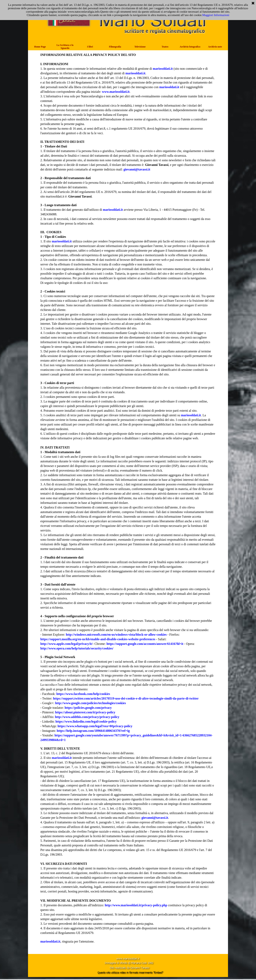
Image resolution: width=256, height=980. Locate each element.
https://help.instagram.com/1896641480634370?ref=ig (93, 731)
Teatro (165, 47)
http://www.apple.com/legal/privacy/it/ (66, 644)
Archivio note (215, 47)
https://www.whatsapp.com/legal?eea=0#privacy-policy (95, 726)
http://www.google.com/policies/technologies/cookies (91, 703)
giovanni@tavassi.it (137, 169)
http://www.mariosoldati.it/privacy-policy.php (136, 905)
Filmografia (115, 47)
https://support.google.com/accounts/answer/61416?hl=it (145, 644)
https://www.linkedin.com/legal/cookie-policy (86, 721)
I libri (90, 47)
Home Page (40, 47)
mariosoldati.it (163, 69)
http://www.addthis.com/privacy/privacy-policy (87, 717)
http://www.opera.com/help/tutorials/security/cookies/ (77, 648)
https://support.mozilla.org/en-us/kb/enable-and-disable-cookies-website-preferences (98, 639)
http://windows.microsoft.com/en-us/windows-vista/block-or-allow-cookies (116, 635)
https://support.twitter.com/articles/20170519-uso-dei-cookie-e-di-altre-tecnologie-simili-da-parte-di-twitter (126, 698)
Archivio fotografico (190, 47)
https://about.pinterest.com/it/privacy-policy (85, 712)
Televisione (140, 47)
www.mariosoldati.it (116, 92)
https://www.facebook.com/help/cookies (83, 694)
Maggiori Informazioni (216, 15)
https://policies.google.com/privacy (88, 708)
